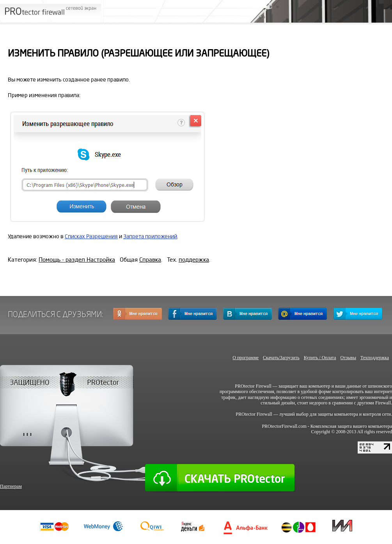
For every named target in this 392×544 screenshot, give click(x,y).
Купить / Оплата (320, 358)
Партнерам (11, 486)
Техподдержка (375, 358)
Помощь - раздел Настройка (77, 260)
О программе (246, 358)
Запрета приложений (150, 237)
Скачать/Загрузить (281, 358)
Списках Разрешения (91, 237)
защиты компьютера (338, 414)
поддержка (194, 260)
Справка (150, 260)
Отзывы (348, 358)
